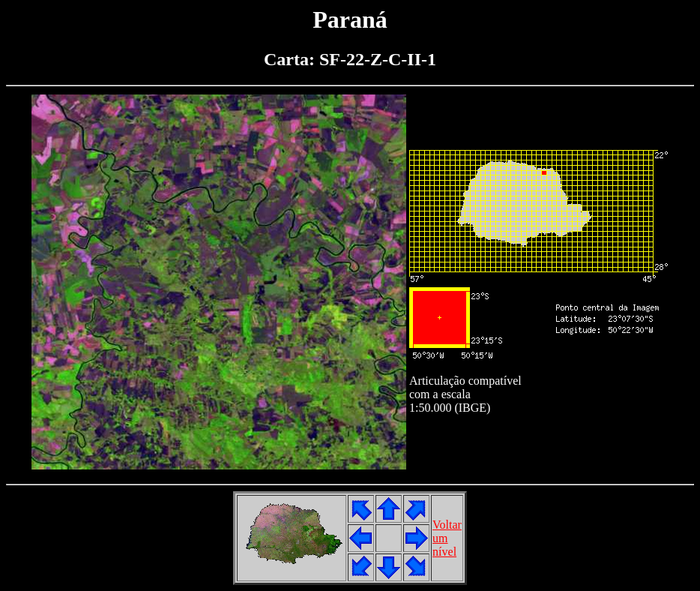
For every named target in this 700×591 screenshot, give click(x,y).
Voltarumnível (447, 538)
